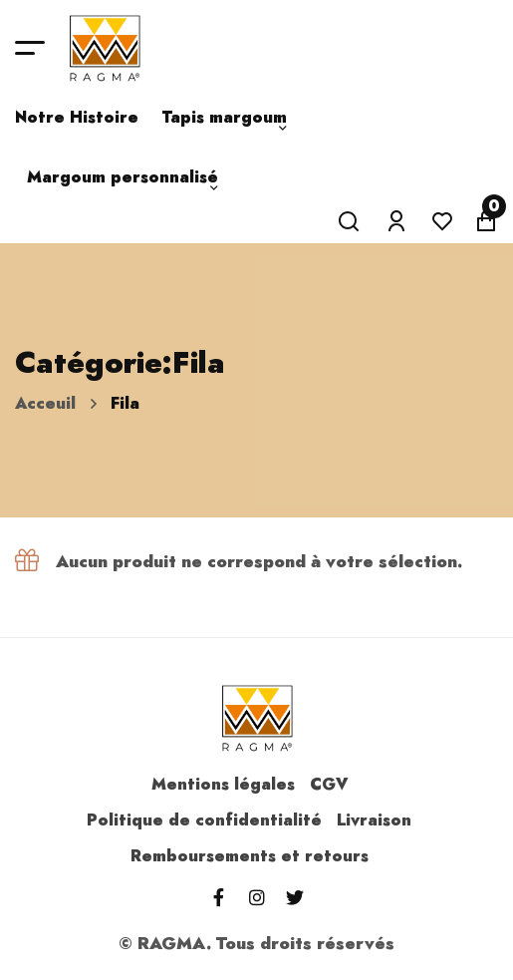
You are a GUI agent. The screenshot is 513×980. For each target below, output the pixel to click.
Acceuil (45, 403)
